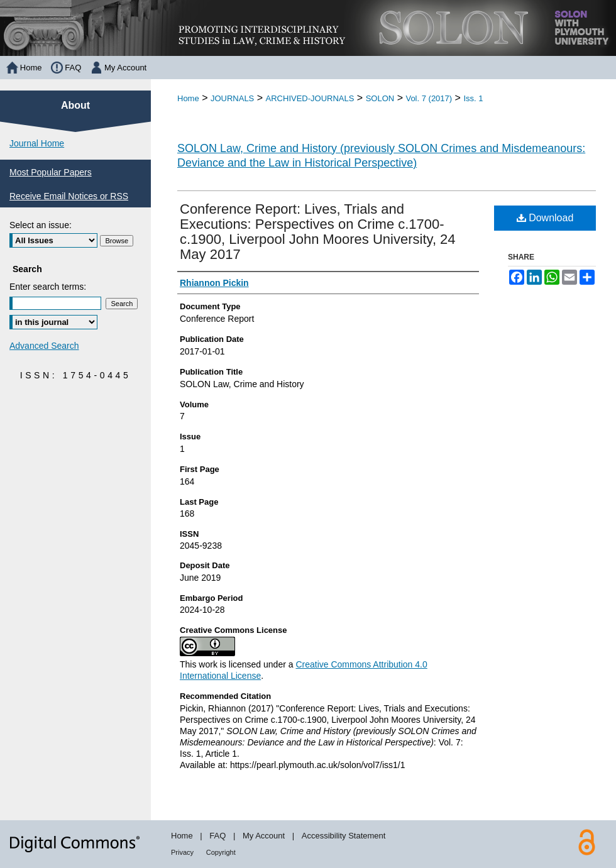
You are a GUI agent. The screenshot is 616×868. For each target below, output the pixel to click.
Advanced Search (44, 346)
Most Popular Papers (51, 172)
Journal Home (37, 143)
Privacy (182, 852)
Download (545, 218)
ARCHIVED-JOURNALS (310, 98)
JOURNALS (232, 98)
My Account (264, 836)
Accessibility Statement (344, 836)
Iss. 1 (473, 98)
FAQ (217, 836)
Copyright (221, 852)
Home (188, 98)
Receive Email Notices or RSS (69, 196)
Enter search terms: (48, 287)
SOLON (380, 98)
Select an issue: (41, 225)
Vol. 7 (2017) (429, 98)
